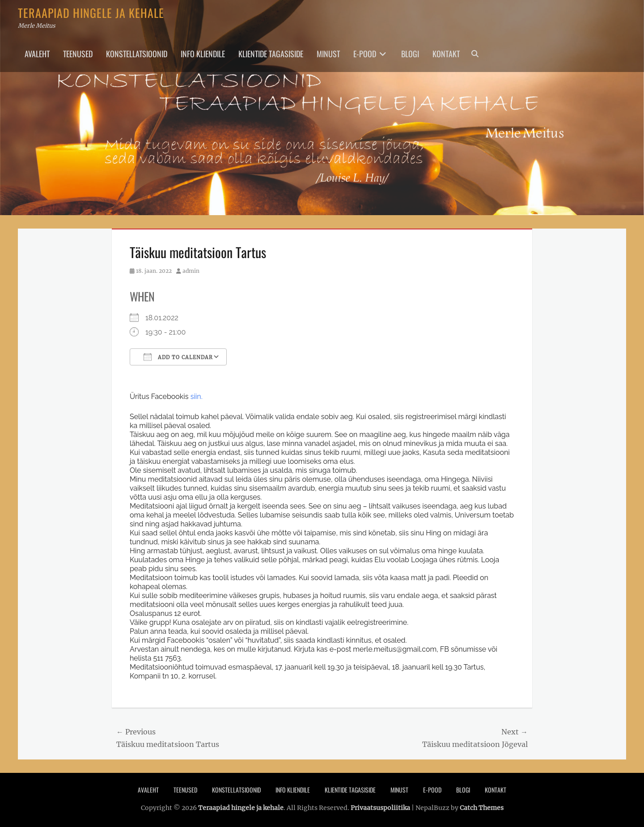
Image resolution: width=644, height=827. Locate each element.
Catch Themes (482, 808)
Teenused (78, 54)
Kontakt (446, 54)
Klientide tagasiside (271, 54)
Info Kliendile (203, 54)
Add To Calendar (178, 357)
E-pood (365, 54)
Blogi (410, 54)
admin (191, 271)
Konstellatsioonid (137, 54)
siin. (197, 397)
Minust (328, 54)
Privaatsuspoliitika (380, 808)
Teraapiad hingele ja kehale (91, 13)
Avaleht (37, 54)
